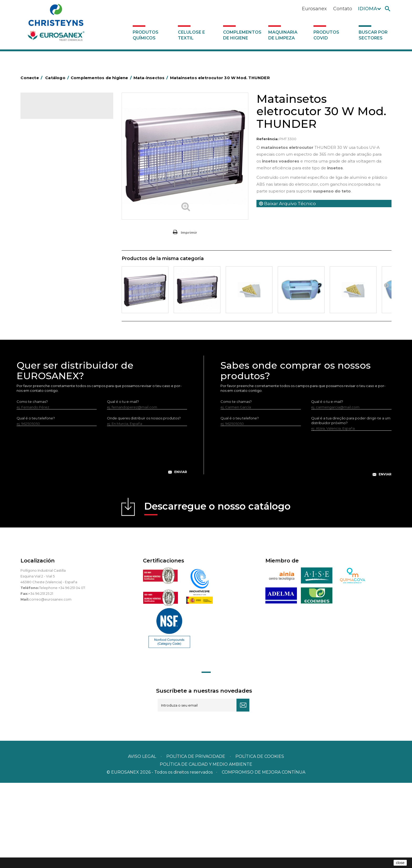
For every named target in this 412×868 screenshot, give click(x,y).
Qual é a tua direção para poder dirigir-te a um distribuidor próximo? (351, 506)
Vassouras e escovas (48, 232)
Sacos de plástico (46, 175)
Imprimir (189, 232)
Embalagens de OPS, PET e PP (57, 224)
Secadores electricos (49, 306)
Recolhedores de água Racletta (58, 298)
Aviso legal (142, 842)
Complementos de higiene (242, 35)
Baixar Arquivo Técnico (287, 204)
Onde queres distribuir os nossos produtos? (144, 503)
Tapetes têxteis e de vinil (52, 249)
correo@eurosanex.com (50, 684)
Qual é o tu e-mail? (123, 487)
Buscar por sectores (373, 35)
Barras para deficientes (50, 167)
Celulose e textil (191, 35)
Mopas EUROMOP (46, 273)
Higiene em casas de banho (54, 257)
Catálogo (45, 108)
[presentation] (102, 539)
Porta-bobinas (43, 281)
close (400, 863)
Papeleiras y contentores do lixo (58, 208)
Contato (343, 9)
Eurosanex (314, 9)
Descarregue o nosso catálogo (217, 593)
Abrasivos (39, 143)
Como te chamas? (32, 487)
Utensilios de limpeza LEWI (53, 322)
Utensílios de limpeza (49, 314)
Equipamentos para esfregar (55, 216)
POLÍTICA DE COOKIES (260, 842)
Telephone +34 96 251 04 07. (62, 673)
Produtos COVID (326, 35)
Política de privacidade (196, 842)
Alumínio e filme (44, 159)
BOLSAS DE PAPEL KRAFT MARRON (61, 184)
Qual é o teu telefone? (36, 503)
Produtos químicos (146, 35)
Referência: (267, 139)
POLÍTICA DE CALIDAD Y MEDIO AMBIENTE (206, 849)
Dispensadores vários (49, 338)
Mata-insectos (43, 265)
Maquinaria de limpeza (283, 35)
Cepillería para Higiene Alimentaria (60, 241)
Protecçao (40, 290)
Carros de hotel (44, 192)
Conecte (32, 78)
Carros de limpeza (46, 200)
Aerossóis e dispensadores (53, 151)
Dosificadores (43, 330)
